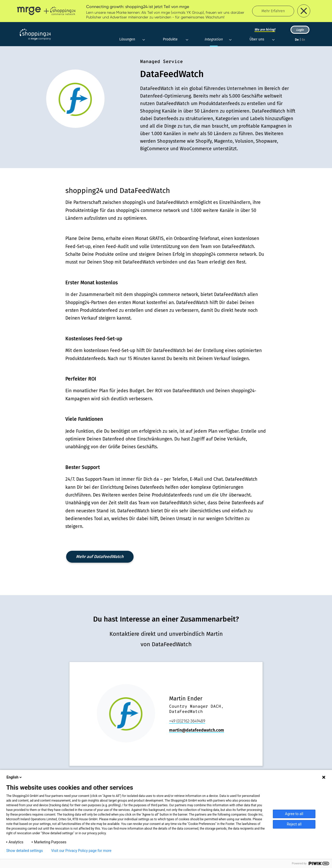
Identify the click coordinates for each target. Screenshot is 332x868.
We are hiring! (265, 29)
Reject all (294, 824)
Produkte (170, 39)
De (297, 40)
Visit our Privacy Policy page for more (81, 851)
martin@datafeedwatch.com (197, 730)
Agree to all (294, 814)
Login (300, 30)
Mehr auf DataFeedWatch (100, 557)
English (15, 777)
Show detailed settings (25, 851)
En (303, 40)
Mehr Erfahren (273, 11)
